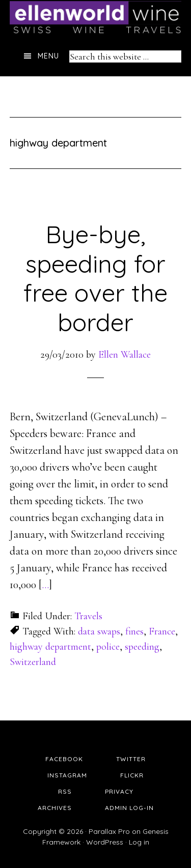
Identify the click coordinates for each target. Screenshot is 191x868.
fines (134, 631)
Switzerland (33, 662)
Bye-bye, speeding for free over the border (95, 278)
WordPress (105, 842)
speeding (142, 647)
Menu (48, 56)
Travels (88, 616)
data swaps (99, 631)
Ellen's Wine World (96, 18)
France (162, 631)
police (108, 647)
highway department (50, 647)
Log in (139, 842)
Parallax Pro (109, 831)
